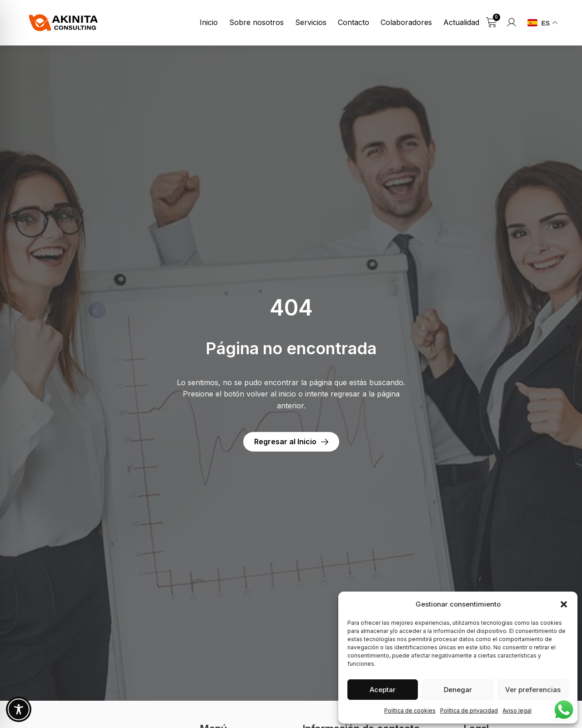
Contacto (354, 22)
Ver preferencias (533, 690)
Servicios (311, 22)
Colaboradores (406, 22)
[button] (564, 604)
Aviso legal (517, 710)
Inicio (209, 22)
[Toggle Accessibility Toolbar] (19, 709)
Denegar (458, 690)
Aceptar (383, 690)
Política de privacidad (469, 710)
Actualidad (461, 22)
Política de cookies (410, 710)
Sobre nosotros (256, 22)
